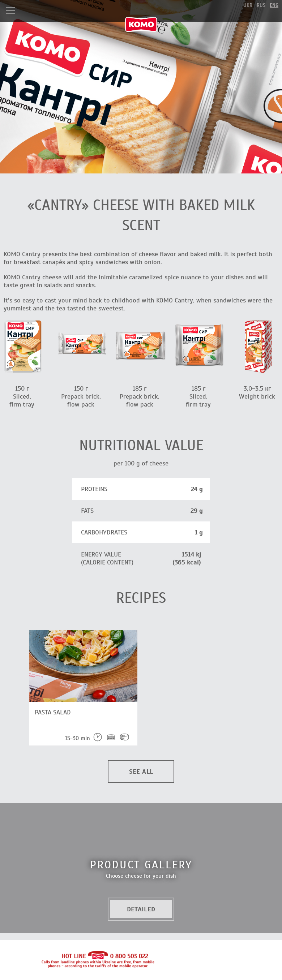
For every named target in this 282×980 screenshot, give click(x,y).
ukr (248, 5)
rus (261, 5)
